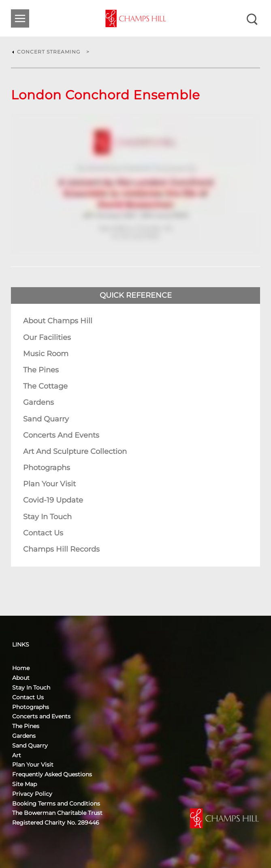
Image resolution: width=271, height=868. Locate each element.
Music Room (46, 354)
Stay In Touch (47, 517)
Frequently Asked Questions (52, 774)
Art (17, 755)
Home (21, 668)
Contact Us (43, 533)
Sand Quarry (46, 419)
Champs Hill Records (61, 549)
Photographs (47, 468)
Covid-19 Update (53, 500)
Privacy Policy (32, 794)
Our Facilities (47, 337)
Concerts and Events (61, 435)
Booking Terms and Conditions (56, 804)
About (21, 678)
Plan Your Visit (49, 484)
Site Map (25, 784)
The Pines (41, 370)
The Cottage (45, 386)
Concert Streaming (49, 52)
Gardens (38, 402)
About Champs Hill (58, 321)
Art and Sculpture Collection (75, 451)
